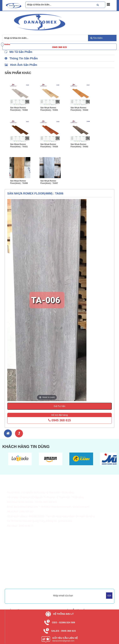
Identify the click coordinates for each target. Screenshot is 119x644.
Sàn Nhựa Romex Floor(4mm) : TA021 (19, 145)
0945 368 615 (60, 420)
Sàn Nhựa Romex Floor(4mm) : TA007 (49, 182)
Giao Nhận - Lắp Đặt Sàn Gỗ (21, 553)
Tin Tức (66, 568)
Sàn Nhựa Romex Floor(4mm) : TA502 (19, 109)
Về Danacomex (15, 564)
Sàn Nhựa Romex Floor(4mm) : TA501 (49, 109)
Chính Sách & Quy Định (19, 545)
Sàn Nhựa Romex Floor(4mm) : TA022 (79, 109)
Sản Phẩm (67, 564)
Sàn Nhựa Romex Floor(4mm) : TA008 (19, 182)
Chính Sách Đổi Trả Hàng (20, 549)
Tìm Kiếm (96, 38)
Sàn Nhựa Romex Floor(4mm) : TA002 (79, 145)
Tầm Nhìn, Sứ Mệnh (17, 572)
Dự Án (65, 572)
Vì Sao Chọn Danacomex (20, 568)
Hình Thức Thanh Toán (18, 537)
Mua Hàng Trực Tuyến (18, 583)
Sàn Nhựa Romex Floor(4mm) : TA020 (49, 145)
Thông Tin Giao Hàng (18, 541)
